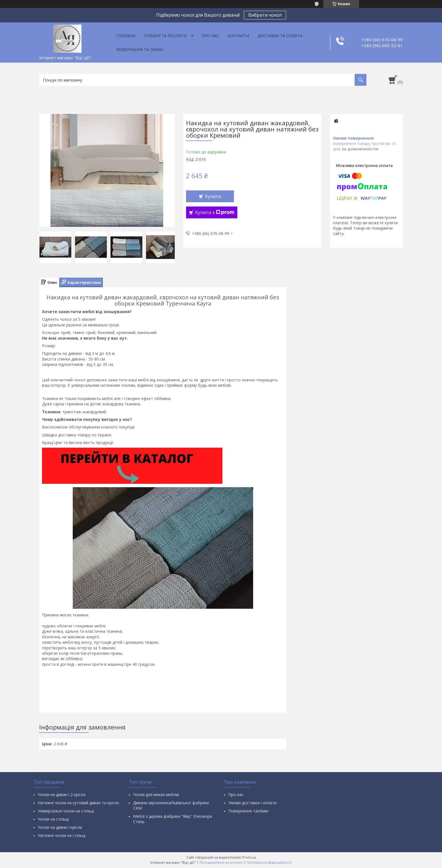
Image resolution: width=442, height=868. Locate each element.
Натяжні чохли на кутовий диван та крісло (79, 803)
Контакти (238, 36)
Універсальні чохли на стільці (66, 811)
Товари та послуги (165, 36)
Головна (126, 36)
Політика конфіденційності (269, 862)
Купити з (215, 212)
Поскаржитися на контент (221, 862)
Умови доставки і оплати (252, 803)
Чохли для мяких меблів (156, 795)
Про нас (210, 36)
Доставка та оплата (280, 36)
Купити (213, 196)
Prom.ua (249, 857)
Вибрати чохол (265, 15)
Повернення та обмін (140, 50)
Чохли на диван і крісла (60, 827)
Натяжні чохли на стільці (62, 835)
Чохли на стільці (53, 819)
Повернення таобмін (248, 811)
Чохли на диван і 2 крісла (62, 795)
